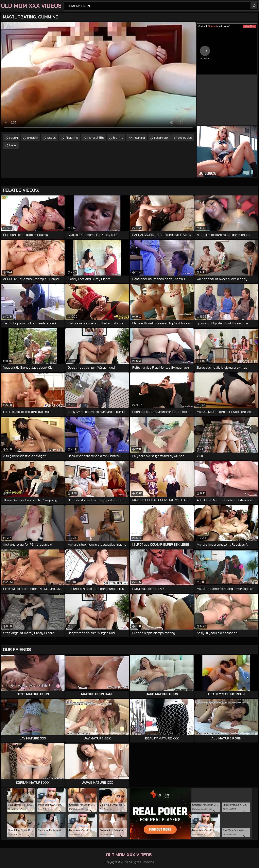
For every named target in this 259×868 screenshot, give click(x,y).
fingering (72, 138)
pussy (52, 138)
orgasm (33, 138)
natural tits (96, 138)
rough (14, 138)
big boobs (185, 138)
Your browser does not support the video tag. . (98, 77)
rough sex (161, 138)
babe (13, 145)
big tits (118, 138)
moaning (139, 138)
